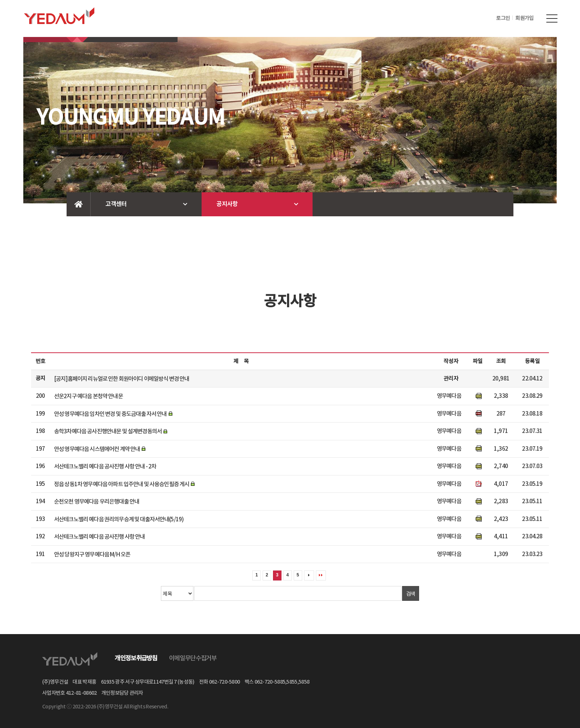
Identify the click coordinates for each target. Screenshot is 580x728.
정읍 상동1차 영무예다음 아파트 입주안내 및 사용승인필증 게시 (122, 484)
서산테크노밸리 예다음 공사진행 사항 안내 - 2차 (105, 467)
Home (79, 204)
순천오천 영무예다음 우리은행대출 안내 (97, 502)
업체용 (467, 18)
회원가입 (524, 18)
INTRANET (420, 18)
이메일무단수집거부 (193, 658)
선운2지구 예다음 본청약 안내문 (88, 396)
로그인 (503, 18)
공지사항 (227, 204)
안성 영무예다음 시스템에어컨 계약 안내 (97, 449)
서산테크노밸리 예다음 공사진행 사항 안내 (100, 537)
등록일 (532, 361)
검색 (411, 593)
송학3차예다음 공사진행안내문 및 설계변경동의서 (108, 431)
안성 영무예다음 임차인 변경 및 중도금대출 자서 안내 (110, 414)
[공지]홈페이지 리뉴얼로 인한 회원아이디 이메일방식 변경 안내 (122, 379)
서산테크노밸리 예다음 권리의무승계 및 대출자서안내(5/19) (119, 519)
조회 (501, 361)
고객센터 (116, 204)
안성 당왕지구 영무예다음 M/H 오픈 (92, 554)
